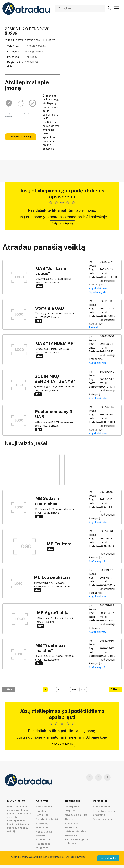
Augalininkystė (98, 288)
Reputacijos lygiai (47, 819)
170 (83, 690)
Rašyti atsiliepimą (21, 137)
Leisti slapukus (108, 858)
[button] (116, 8)
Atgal (8, 689)
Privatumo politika (76, 815)
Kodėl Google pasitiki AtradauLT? (44, 836)
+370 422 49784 (36, 46)
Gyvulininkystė (98, 292)
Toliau (115, 689)
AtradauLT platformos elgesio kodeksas (76, 839)
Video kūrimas (102, 807)
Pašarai (93, 328)
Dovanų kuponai (103, 819)
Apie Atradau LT (46, 807)
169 (74, 690)
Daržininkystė (97, 561)
